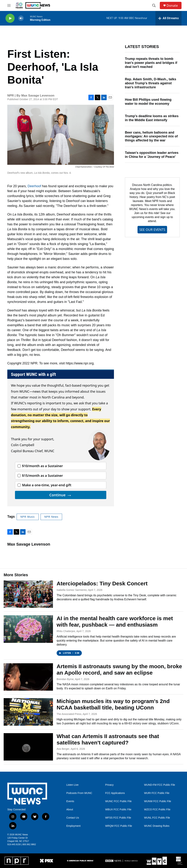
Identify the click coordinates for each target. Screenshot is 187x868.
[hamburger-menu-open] (9, 5)
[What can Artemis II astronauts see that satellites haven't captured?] (28, 747)
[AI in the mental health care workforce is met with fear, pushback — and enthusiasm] (28, 629)
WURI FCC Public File (157, 793)
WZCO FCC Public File (157, 810)
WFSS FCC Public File (118, 818)
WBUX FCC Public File (118, 810)
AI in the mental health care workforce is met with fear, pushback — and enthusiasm (115, 621)
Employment (73, 826)
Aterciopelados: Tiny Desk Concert (102, 583)
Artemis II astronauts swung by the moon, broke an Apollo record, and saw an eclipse (119, 669)
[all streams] (168, 18)
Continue (61, 495)
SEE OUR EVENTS (152, 230)
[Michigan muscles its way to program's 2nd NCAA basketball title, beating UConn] (28, 712)
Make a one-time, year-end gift (47, 485)
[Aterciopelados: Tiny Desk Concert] (28, 594)
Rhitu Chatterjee (66, 631)
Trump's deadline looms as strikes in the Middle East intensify (152, 118)
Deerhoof (34, 186)
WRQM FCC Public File (119, 826)
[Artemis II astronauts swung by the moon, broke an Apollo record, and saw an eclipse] (28, 677)
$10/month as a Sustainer (43, 466)
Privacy (109, 785)
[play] (10, 18)
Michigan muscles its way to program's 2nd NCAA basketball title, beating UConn (113, 704)
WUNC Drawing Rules (157, 826)
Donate (172, 6)
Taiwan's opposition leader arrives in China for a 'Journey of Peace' (152, 155)
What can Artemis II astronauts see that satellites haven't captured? (108, 739)
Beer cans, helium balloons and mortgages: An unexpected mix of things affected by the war (151, 136)
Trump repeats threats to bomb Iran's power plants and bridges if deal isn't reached (151, 63)
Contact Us (73, 818)
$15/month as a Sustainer (43, 476)
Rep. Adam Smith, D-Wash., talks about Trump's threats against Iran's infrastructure (151, 83)
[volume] (21, 18)
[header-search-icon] (154, 5)
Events (70, 801)
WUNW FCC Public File (158, 801)
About (70, 810)
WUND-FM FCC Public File (160, 785)
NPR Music (28, 517)
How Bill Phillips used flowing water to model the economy (148, 102)
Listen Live (72, 785)
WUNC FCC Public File (118, 801)
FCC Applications (115, 793)
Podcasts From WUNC (79, 793)
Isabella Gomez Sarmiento (72, 590)
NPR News (51, 517)
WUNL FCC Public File (157, 818)
